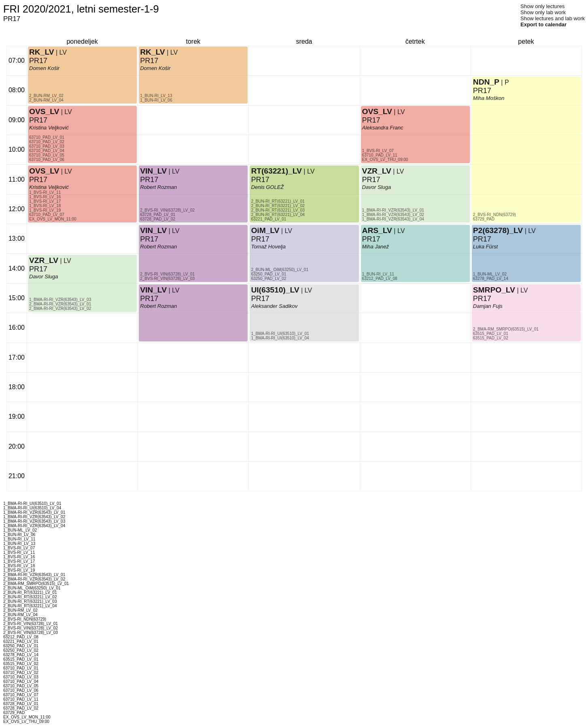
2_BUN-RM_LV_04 (46, 100)
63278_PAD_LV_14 (491, 279)
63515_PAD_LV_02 (491, 338)
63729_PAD (484, 219)
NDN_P (486, 82)
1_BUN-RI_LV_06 (156, 100)
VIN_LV (153, 230)
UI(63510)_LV (275, 290)
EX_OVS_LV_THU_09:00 (385, 160)
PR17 (38, 180)
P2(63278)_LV (498, 230)
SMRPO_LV (494, 290)
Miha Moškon (489, 98)
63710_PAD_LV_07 (47, 215)
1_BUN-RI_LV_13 (156, 96)
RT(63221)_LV (276, 171)
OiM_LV (265, 230)
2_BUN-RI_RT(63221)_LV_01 (278, 201)
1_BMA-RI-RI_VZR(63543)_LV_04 (393, 219)
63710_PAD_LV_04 (47, 151)
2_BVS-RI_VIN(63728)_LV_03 (167, 279)
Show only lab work (543, 12)
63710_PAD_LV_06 (47, 160)
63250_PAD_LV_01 (269, 274)
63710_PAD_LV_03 (47, 146)
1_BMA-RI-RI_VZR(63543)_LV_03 (60, 300)
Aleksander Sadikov (274, 306)
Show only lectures (542, 6)
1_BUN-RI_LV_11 (378, 274)
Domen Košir (44, 68)
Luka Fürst (485, 247)
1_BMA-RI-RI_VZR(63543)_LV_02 (393, 215)
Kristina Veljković (49, 187)
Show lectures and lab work (553, 18)
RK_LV (41, 52)
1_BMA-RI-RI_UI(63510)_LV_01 (280, 334)
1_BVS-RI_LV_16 (45, 197)
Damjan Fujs (488, 306)
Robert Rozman (158, 247)
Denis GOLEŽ (267, 187)
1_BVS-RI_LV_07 (378, 151)
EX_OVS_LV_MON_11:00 (53, 219)
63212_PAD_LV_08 (380, 279)
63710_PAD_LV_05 (47, 155)
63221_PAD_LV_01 (269, 219)
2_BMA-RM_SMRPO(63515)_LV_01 (506, 329)
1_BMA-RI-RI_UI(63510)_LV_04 (280, 338)
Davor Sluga (44, 277)
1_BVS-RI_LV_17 (45, 201)
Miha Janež (376, 247)
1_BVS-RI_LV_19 (45, 210)
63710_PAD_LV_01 (47, 137)
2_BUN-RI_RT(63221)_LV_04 (278, 215)
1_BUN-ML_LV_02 (490, 274)
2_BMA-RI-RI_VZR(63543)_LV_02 (60, 308)
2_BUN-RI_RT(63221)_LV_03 (278, 210)
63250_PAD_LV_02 (269, 279)
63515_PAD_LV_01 (491, 334)
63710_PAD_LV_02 (47, 142)
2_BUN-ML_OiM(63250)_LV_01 (280, 270)
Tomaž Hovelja (268, 247)
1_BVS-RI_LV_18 (45, 206)
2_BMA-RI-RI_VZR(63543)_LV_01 (60, 304)
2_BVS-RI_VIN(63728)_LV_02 (167, 210)
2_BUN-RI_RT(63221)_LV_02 (278, 206)
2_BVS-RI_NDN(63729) (495, 215)
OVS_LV (44, 171)
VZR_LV (44, 260)
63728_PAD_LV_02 (158, 219)
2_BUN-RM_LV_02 (46, 96)
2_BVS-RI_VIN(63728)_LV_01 (167, 274)
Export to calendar (543, 24)
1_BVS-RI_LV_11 (45, 192)
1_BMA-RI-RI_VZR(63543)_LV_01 (393, 210)
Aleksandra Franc (383, 128)
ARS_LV (377, 230)
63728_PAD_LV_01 (158, 215)
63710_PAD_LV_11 (380, 155)
